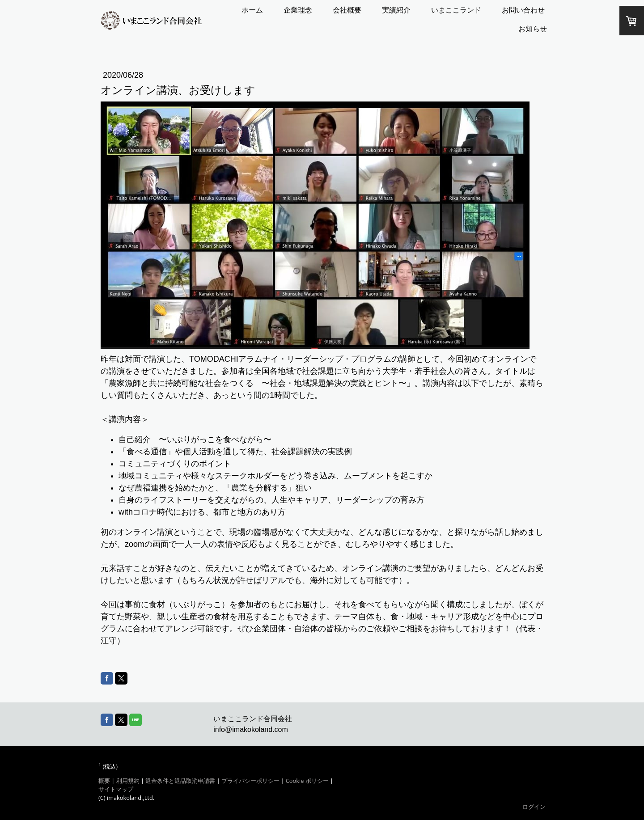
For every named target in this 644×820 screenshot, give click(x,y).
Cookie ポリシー (307, 781)
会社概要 (347, 10)
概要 (104, 781)
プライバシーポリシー (250, 781)
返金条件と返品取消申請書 (180, 781)
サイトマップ (116, 789)
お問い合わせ (523, 10)
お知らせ (533, 29)
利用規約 (128, 781)
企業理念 (298, 10)
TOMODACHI (214, 359)
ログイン (534, 807)
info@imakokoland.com (251, 729)
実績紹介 (396, 10)
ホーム (252, 10)
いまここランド (456, 10)
